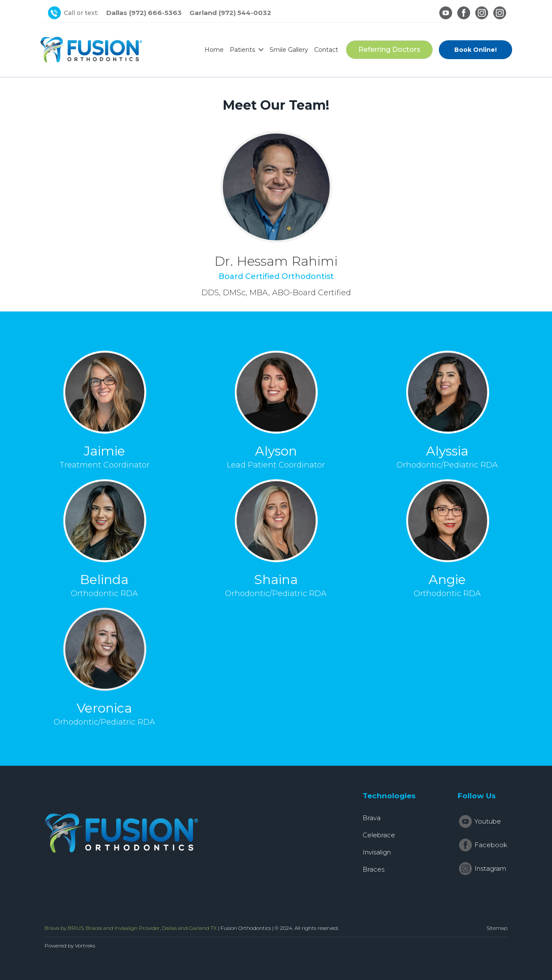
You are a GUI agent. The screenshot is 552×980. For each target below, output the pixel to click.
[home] (91, 50)
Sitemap (497, 928)
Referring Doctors (389, 49)
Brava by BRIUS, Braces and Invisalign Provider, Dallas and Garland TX (131, 928)
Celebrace (379, 835)
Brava (372, 818)
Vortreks (85, 946)
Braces (373, 869)
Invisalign (377, 852)
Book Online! (475, 50)
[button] (247, 50)
